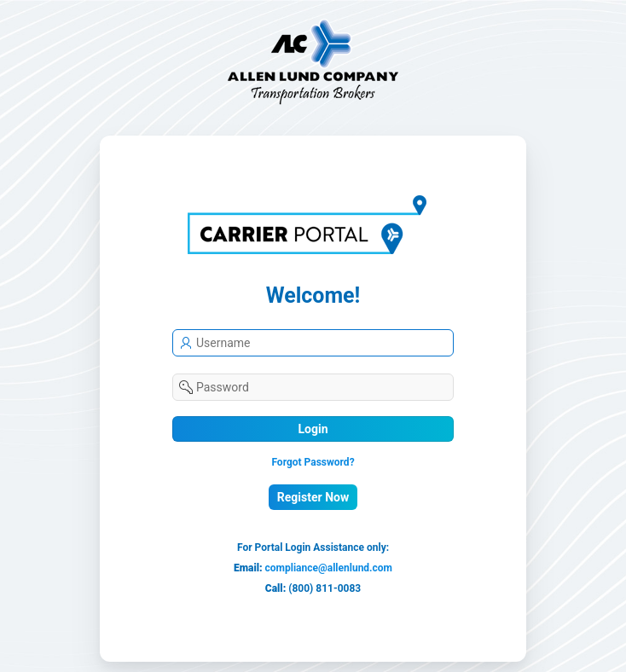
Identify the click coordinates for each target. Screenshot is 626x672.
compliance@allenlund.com (329, 568)
